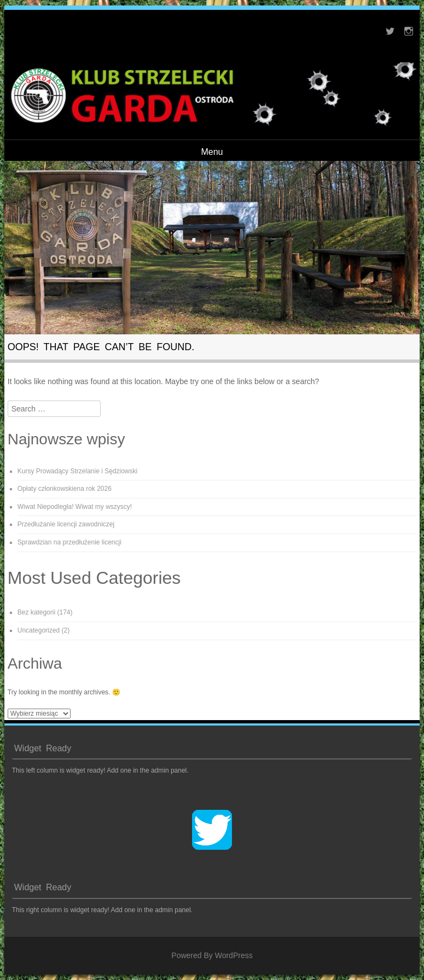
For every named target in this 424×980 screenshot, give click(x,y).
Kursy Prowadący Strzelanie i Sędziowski (77, 471)
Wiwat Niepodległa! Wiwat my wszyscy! (75, 507)
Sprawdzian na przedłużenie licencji (69, 542)
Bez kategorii (36, 612)
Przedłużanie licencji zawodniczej (66, 524)
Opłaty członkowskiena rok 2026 (65, 489)
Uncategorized (39, 630)
